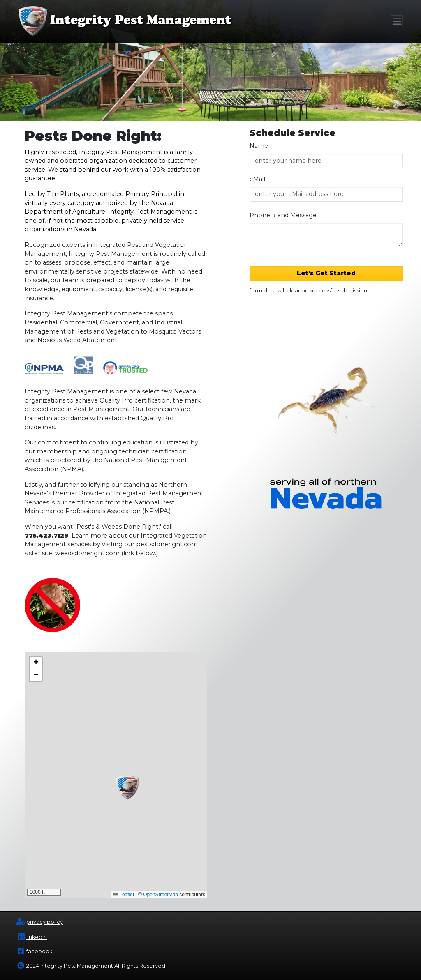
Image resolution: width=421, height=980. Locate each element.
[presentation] (326, 331)
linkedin (37, 937)
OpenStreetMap (161, 895)
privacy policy (45, 922)
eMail (257, 179)
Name (259, 146)
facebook (39, 951)
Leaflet (124, 895)
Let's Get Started (326, 273)
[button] (128, 787)
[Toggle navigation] (397, 21)
